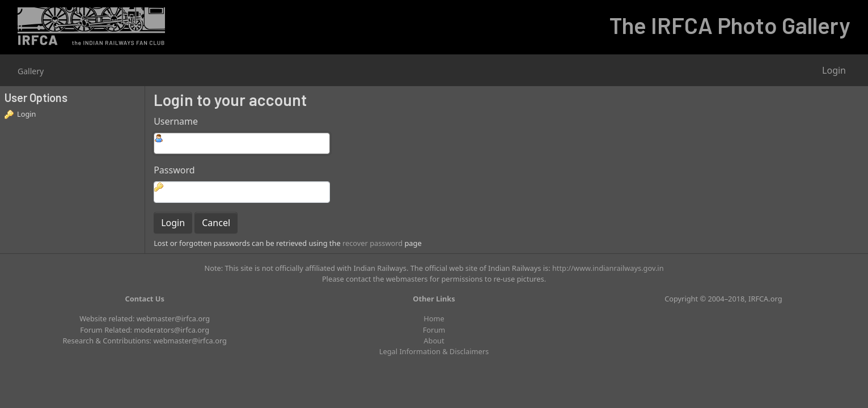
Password (174, 170)
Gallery (31, 71)
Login (834, 70)
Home (434, 318)
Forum (434, 330)
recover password (372, 243)
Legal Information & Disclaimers (434, 351)
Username (176, 121)
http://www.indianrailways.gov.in (608, 268)
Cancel (216, 223)
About (434, 341)
